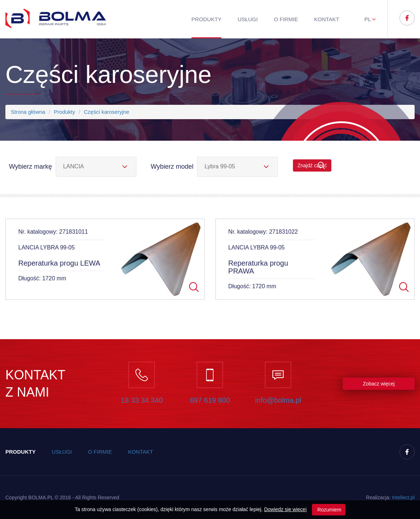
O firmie (286, 19)
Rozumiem (329, 510)
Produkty (206, 19)
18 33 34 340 (142, 400)
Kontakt (327, 19)
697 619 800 (210, 400)
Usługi (248, 19)
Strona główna (28, 112)
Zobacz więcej (379, 384)
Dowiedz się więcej (285, 509)
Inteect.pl (403, 497)
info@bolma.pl (278, 400)
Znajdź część (312, 166)
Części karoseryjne (106, 112)
